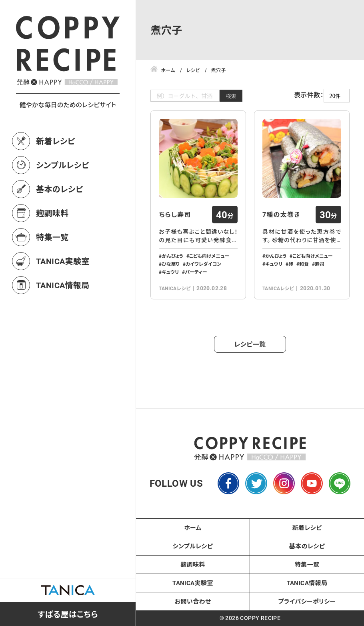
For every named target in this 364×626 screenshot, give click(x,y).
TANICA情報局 (63, 285)
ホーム (193, 528)
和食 (304, 264)
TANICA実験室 (63, 261)
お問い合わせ (193, 601)
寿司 (320, 264)
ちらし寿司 (175, 215)
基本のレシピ (60, 189)
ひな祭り (170, 264)
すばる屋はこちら (68, 614)
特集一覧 (52, 237)
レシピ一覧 (250, 344)
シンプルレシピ (63, 165)
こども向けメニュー (209, 256)
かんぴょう (172, 256)
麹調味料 (52, 213)
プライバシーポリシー (307, 601)
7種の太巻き (281, 215)
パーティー (196, 272)
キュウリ (170, 272)
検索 (231, 96)
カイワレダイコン (203, 264)
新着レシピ (56, 141)
